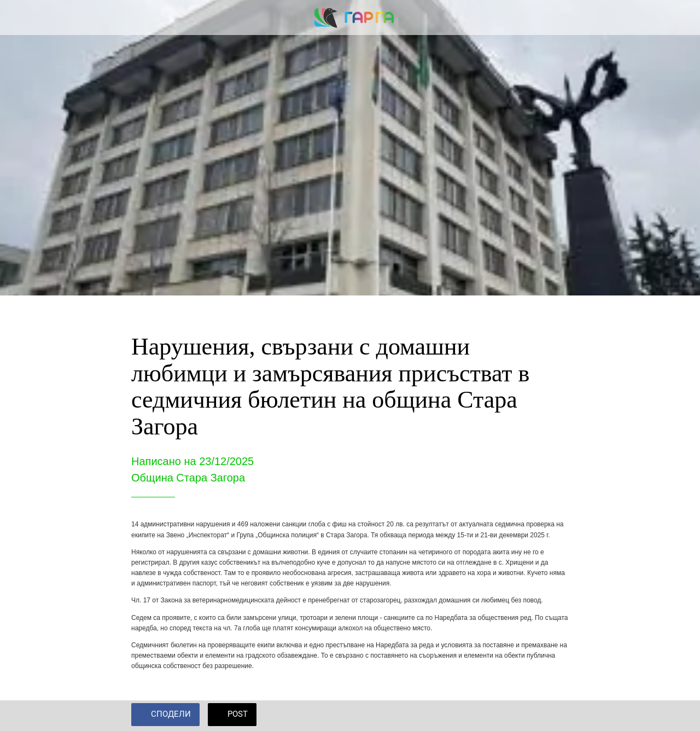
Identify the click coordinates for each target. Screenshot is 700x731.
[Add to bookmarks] (556, 716)
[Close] (17, 18)
